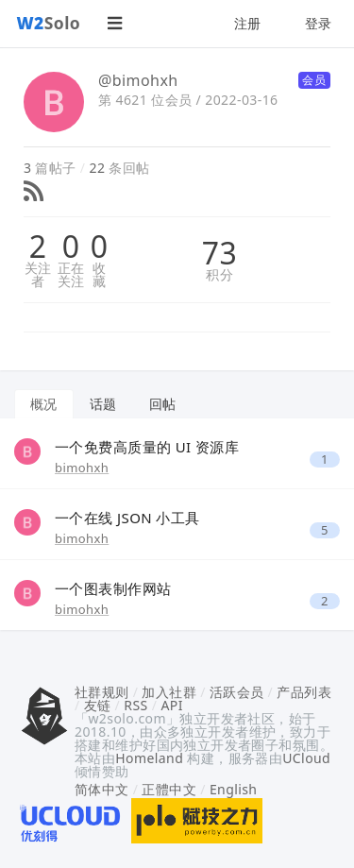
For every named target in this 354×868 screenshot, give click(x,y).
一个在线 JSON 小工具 (127, 518)
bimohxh (82, 468)
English (234, 789)
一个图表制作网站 (113, 588)
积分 (219, 275)
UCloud (306, 758)
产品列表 (304, 692)
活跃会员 (237, 692)
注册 (248, 23)
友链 (98, 705)
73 (219, 253)
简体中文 (102, 789)
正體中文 (169, 789)
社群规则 (102, 692)
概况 (44, 404)
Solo (49, 23)
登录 (319, 23)
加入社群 (169, 692)
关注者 (38, 275)
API (171, 705)
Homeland (149, 758)
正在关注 (71, 275)
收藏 (99, 275)
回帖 (163, 404)
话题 (103, 404)
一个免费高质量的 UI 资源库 (147, 447)
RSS (135, 705)
